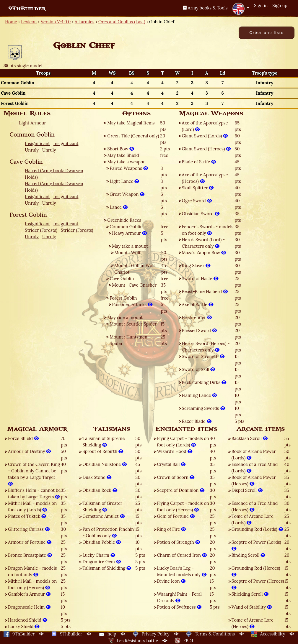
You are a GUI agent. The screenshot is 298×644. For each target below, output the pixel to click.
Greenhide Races (124, 220)
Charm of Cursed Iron (182, 555)
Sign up (280, 5)
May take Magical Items (131, 123)
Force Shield (23, 438)
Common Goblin (126, 227)
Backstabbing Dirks (204, 382)
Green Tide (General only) (133, 136)
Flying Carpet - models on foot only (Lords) (183, 442)
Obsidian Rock (100, 490)
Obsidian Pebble (102, 542)
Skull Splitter (198, 188)
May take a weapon (126, 162)
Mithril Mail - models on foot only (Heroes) (32, 584)
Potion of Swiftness (179, 607)
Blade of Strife (199, 162)
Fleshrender (197, 317)
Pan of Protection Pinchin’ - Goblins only (108, 532)
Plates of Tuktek (27, 516)
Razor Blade (197, 421)
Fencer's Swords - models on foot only (208, 230)
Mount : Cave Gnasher (134, 285)
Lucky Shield (24, 626)
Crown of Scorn (176, 477)
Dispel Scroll (247, 490)
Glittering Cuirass (29, 529)
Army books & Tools (205, 8)
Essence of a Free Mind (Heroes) (255, 506)
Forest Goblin (123, 298)
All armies (85, 22)
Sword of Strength (203, 356)
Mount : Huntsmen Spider (128, 340)
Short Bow (121, 149)
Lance (119, 207)
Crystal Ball (171, 464)
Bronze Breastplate (30, 555)
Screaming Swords (203, 408)
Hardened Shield (28, 620)
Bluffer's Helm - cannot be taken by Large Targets (34, 493)
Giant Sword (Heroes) (206, 149)
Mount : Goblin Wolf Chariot (135, 269)
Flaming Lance (199, 395)
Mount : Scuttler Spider (133, 324)
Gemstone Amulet (103, 516)
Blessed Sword (199, 330)
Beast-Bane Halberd (205, 291)
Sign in (261, 5)
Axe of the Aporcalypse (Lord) (205, 126)
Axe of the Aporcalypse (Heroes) (205, 178)
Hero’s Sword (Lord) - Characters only (203, 243)
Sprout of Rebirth (103, 451)
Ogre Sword (197, 201)
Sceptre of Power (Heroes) (258, 584)
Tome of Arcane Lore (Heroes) (253, 623)
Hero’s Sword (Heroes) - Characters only (206, 347)
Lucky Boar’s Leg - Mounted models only (182, 571)
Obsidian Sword (201, 214)
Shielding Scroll (250, 594)
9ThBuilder (27, 9)
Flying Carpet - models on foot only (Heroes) (183, 506)
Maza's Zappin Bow (204, 253)
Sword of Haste (200, 279)
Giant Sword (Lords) (205, 136)
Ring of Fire (172, 529)
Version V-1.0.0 (56, 22)
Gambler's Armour (29, 594)
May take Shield (123, 155)
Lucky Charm (99, 555)
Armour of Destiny (29, 451)
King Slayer (196, 266)
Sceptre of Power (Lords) (256, 545)
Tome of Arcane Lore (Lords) (253, 519)
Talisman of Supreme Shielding (104, 442)
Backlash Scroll (250, 438)
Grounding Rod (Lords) (257, 529)
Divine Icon (171, 581)
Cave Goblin (122, 279)
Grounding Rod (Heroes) (256, 571)
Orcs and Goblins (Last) (122, 22)
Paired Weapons (129, 168)
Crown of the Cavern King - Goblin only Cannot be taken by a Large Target (34, 474)
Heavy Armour (129, 233)
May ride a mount (125, 317)
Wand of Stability (252, 607)
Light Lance (124, 181)
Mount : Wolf (127, 253)
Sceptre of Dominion (181, 490)
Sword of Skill (199, 369)
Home (11, 22)
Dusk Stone (97, 477)
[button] (241, 9)
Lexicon (29, 22)
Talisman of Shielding (107, 568)
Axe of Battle (198, 304)
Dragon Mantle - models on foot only (32, 571)
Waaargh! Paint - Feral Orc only (179, 597)
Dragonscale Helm (29, 607)
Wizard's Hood (175, 451)
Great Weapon (127, 194)
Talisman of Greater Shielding (102, 506)
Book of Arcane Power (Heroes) (254, 480)
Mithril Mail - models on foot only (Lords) (32, 506)
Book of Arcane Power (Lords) (254, 455)
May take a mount (130, 246)
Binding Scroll (249, 555)
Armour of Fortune (30, 542)
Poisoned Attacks (132, 304)
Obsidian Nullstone (105, 464)
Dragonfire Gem (101, 562)
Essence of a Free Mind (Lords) (255, 468)
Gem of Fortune (176, 516)
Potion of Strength (179, 542)
